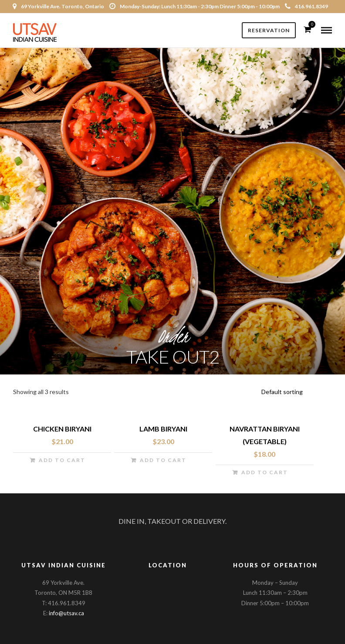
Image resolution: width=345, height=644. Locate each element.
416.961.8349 (306, 6)
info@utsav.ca (66, 613)
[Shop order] (295, 392)
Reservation (269, 30)
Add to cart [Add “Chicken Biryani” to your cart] (62, 460)
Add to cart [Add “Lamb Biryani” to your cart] (163, 460)
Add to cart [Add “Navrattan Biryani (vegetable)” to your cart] (265, 472)
